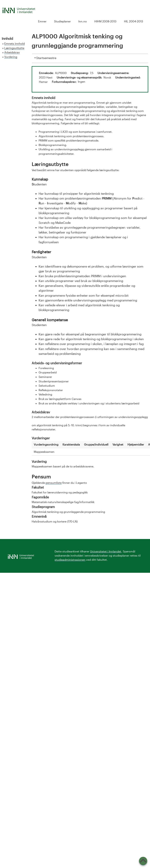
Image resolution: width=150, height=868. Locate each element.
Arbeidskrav (12, 52)
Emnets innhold (15, 43)
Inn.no (83, 21)
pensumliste (54, 483)
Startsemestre (46, 57)
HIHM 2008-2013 (105, 21)
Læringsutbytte (14, 48)
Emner (42, 21)
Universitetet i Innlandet (106, 551)
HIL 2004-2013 (134, 21)
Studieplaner (62, 21)
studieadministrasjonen (70, 560)
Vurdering (11, 57)
